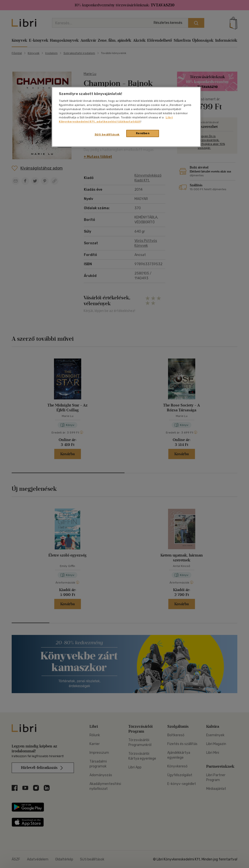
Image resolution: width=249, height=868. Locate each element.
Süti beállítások (107, 134)
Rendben (143, 133)
